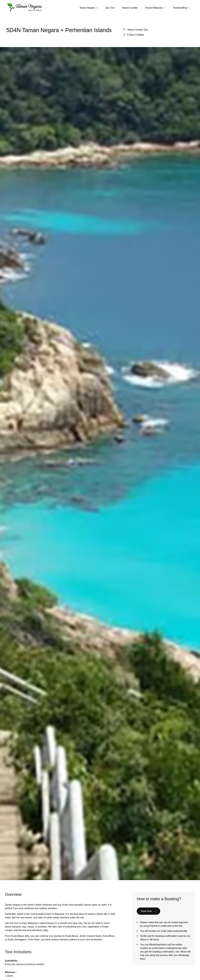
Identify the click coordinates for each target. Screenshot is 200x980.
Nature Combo (130, 8)
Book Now (148, 915)
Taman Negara (89, 8)
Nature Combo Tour (138, 33)
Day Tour (110, 8)
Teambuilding (181, 8)
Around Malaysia (155, 8)
